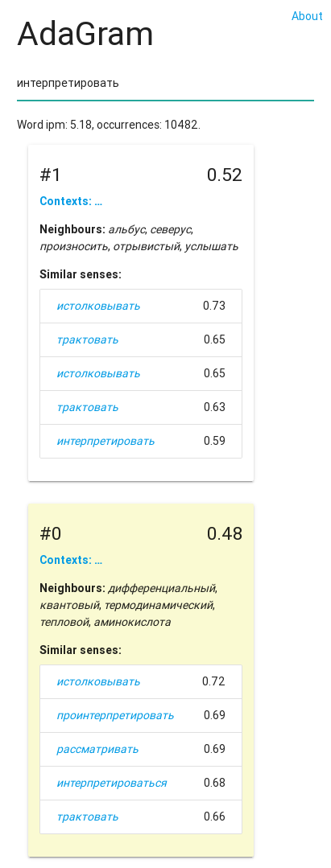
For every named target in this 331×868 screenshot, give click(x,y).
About (307, 16)
